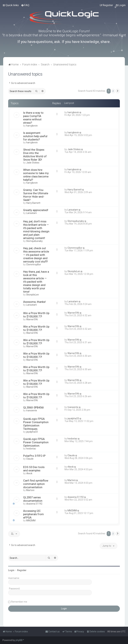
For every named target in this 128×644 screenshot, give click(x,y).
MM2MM (31, 520)
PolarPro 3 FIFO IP (34, 456)
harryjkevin (32, 126)
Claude (30, 459)
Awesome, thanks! (34, 302)
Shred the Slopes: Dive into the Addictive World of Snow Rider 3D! (35, 155)
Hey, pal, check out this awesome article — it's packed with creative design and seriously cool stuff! (36, 255)
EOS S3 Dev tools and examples (34, 469)
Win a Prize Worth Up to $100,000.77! (36, 315)
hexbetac (31, 449)
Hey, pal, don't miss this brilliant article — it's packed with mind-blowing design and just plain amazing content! (36, 230)
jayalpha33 (32, 432)
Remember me (19, 602)
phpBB (19, 640)
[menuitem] (25, 5)
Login (11, 570)
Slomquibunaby (34, 241)
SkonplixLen (32, 295)
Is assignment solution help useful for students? (35, 136)
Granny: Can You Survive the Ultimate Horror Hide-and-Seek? (36, 195)
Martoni (30, 490)
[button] (118, 91)
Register (22, 570)
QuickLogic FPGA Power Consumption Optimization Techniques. (36, 424)
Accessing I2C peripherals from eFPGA (33, 514)
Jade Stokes (33, 163)
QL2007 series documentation (33, 499)
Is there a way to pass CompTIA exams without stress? (33, 118)
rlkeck (29, 473)
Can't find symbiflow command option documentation (36, 484)
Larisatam (31, 213)
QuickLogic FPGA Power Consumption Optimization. (36, 442)
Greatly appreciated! (36, 210)
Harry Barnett (33, 203)
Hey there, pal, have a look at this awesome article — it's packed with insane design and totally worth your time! (36, 282)
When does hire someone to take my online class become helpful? (36, 175)
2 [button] (113, 91)
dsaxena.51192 (34, 504)
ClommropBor (34, 264)
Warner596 (32, 319)
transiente (32, 410)
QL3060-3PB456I (33, 407)
